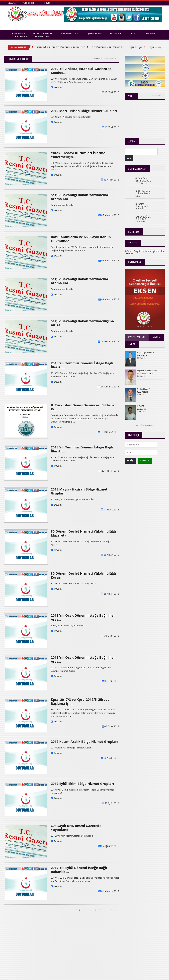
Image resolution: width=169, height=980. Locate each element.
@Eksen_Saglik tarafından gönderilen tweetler (145, 252)
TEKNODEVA (159, 977)
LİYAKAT (141, 406)
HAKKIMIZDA (98, 58)
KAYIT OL (145, 460)
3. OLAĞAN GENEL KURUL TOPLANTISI (109, 47)
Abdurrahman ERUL (146, 374)
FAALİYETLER (42, 36)
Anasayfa (11, 3)
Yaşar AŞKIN (142, 392)
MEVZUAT (152, 33)
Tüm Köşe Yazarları (145, 425)
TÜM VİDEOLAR (157, 95)
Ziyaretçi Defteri (29, 3)
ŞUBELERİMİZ (95, 33)
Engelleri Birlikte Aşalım (147, 371)
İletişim (46, 3)
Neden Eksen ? (143, 389)
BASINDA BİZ (117, 33)
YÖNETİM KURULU (71, 33)
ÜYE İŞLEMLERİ (19, 36)
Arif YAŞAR (142, 356)
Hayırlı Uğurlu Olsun (146, 352)
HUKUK (135, 33)
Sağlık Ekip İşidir (138, 47)
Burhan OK (142, 409)
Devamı (56, 87)
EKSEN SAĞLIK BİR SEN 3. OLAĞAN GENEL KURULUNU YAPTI (63, 47)
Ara (129, 158)
